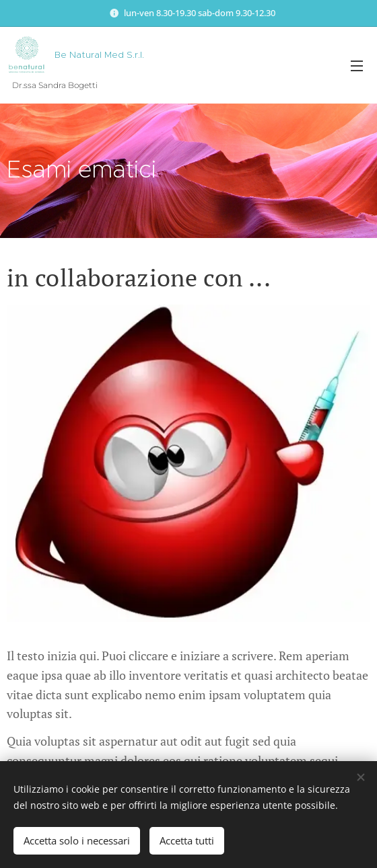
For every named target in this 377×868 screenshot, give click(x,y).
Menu (357, 66)
